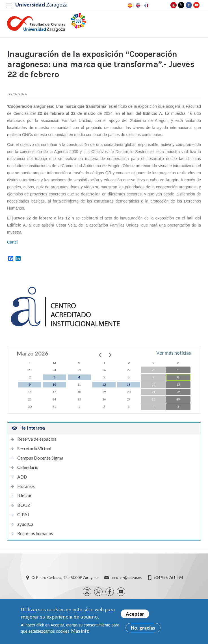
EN (138, 5)
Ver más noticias (174, 353)
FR (146, 5)
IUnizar (24, 496)
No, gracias (143, 628)
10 (54, 385)
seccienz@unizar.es (126, 578)
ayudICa (25, 524)
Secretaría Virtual (34, 449)
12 (104, 385)
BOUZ (24, 505)
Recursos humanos (35, 533)
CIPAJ (23, 514)
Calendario (28, 467)
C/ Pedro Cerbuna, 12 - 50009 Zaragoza (65, 578)
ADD (22, 477)
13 (129, 385)
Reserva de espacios (37, 439)
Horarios (26, 486)
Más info (80, 631)
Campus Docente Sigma (40, 458)
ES (129, 5)
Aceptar (135, 614)
